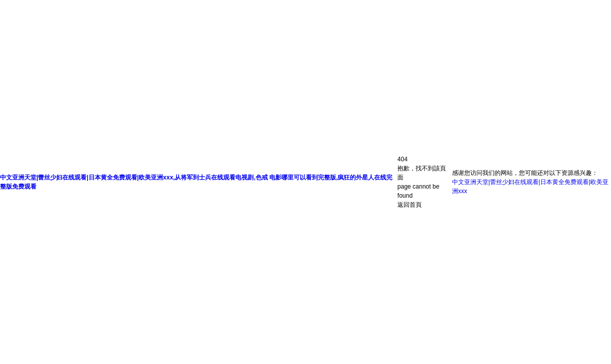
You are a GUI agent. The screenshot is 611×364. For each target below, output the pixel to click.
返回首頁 (410, 205)
